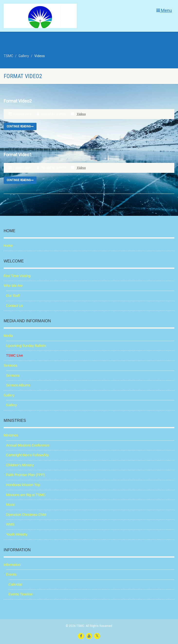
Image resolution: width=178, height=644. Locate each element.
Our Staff (13, 296)
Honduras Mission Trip (23, 485)
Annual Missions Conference (28, 445)
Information (12, 565)
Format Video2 (18, 101)
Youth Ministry (17, 534)
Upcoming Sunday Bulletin (26, 346)
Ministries (11, 435)
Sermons (10, 365)
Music (11, 505)
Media (8, 336)
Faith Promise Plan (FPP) (25, 475)
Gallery (9, 395)
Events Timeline (21, 594)
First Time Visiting (17, 276)
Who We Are (13, 286)
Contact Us (14, 306)
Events (11, 574)
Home (8, 246)
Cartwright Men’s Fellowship (27, 455)
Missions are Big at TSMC (26, 495)
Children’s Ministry (20, 465)
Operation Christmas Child (26, 515)
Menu (164, 10)
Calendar (15, 584)
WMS (10, 524)
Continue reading (20, 126)
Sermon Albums (18, 385)
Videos (81, 114)
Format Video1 (18, 155)
